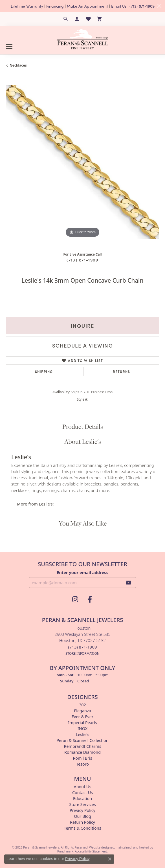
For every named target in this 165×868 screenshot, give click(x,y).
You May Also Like (83, 523)
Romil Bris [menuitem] (82, 758)
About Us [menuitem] (83, 787)
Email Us (119, 6)
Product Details (83, 427)
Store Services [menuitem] (82, 804)
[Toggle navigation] (9, 46)
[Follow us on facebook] (90, 599)
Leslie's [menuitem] (83, 734)
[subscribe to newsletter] (129, 583)
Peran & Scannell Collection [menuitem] (82, 740)
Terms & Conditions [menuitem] (82, 828)
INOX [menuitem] (82, 729)
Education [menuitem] (82, 798)
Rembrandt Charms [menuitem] (82, 746)
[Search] (66, 19)
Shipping (44, 371)
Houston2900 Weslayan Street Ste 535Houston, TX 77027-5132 (82, 640)
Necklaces (18, 65)
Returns (121, 371)
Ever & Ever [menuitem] (82, 717)
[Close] (159, 6)
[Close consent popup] (110, 859)
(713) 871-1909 (142, 6)
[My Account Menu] (77, 19)
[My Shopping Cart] (100, 19)
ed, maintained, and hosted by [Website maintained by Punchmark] (132, 847)
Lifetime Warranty (27, 6)
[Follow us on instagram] (75, 599)
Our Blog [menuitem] (82, 816)
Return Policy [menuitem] (82, 822)
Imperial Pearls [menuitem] (83, 723)
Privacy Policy (77, 859)
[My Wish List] (88, 19)
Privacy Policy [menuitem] (82, 810)
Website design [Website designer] (100, 847)
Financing (55, 6)
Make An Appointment (87, 6)
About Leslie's (83, 441)
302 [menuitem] (82, 705)
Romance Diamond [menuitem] (82, 752)
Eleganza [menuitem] (82, 711)
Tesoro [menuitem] (82, 764)
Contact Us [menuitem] (82, 793)
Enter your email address (82, 572)
